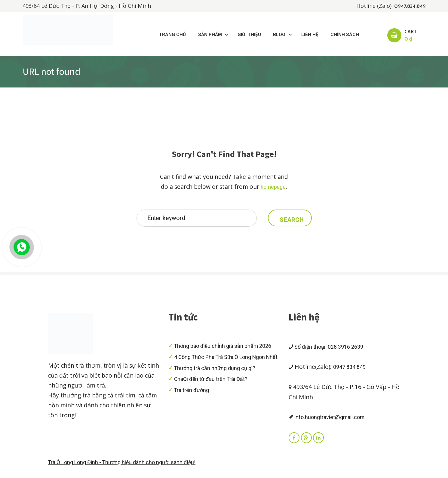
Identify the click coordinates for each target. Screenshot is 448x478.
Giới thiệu (239, 35)
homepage (273, 188)
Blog (272, 35)
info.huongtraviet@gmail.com (330, 420)
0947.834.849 (409, 6)
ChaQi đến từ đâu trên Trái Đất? (214, 389)
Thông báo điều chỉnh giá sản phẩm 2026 (227, 349)
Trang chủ (155, 35)
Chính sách (343, 35)
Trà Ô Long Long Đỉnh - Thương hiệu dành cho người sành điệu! (128, 467)
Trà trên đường (193, 400)
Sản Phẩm (196, 35)
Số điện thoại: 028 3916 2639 (332, 350)
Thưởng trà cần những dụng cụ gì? (218, 379)
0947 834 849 (351, 370)
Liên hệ (305, 35)
